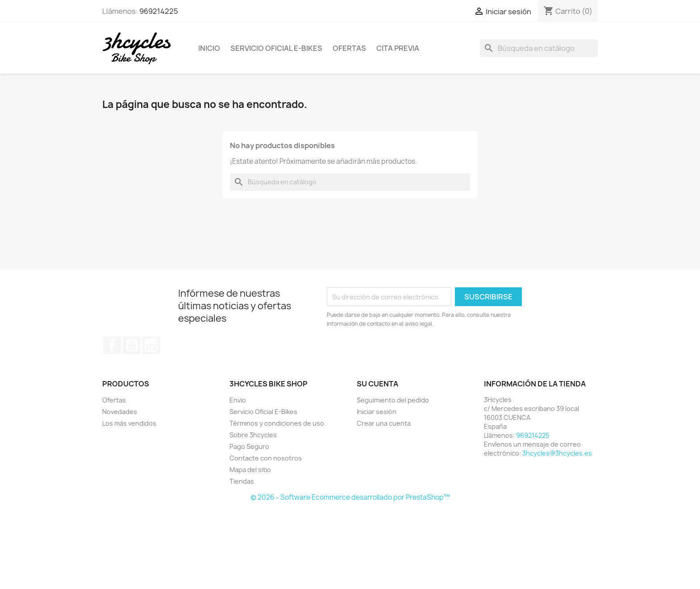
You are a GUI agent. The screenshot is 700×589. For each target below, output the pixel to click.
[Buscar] (539, 48)
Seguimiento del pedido (393, 400)
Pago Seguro (249, 446)
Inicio (209, 48)
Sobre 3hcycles (253, 435)
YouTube (132, 345)
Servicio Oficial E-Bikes (276, 48)
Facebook (112, 345)
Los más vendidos (129, 423)
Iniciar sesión (377, 412)
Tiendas (242, 481)
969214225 (159, 11)
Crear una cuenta (384, 423)
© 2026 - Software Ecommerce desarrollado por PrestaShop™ (350, 497)
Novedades (120, 412)
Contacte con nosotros (266, 458)
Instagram (151, 345)
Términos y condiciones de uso (277, 423)
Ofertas (349, 48)
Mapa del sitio (250, 470)
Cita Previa (398, 48)
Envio (238, 400)
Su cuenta (377, 384)
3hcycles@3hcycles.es (557, 453)
